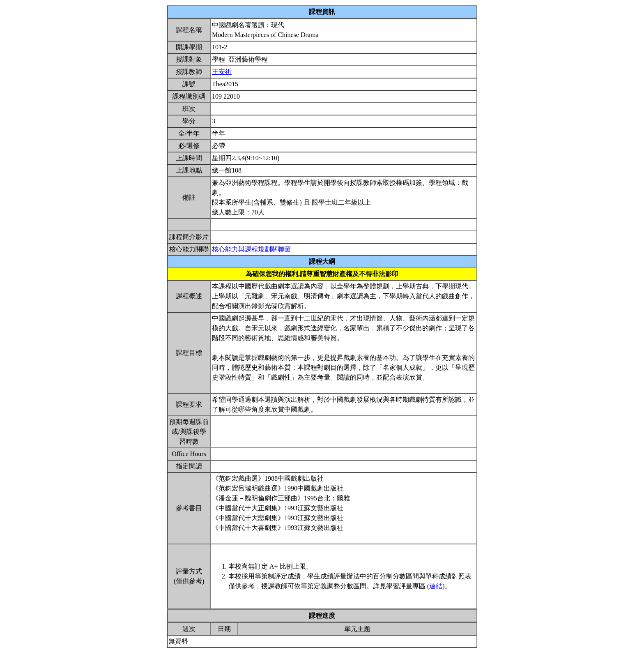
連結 (436, 586)
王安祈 (222, 72)
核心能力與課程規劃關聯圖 (251, 249)
